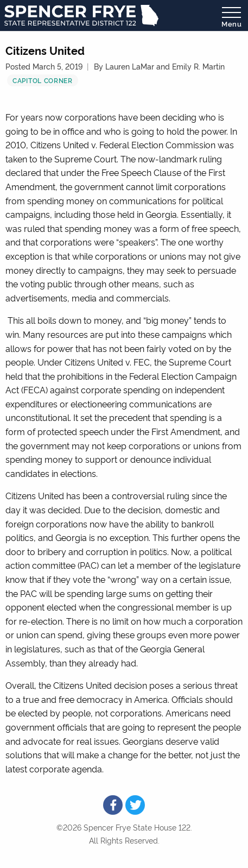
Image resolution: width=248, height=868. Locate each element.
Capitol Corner (43, 80)
